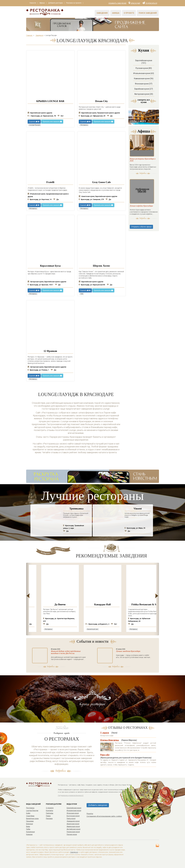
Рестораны (30, 808)
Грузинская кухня (73, 832)
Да (110, 116)
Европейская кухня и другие (40, 113)
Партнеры (50, 813)
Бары (28, 826)
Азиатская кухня (73, 824)
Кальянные (30, 832)
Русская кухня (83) (144, 68)
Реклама (49, 819)
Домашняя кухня (73, 821)
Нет (60, 116)
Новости (33, 3)
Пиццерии (30, 821)
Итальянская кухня (74, 811)
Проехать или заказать (52, 122)
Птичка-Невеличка (110, 740)
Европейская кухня (74, 808)
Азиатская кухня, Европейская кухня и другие (98, 196)
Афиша (43, 3)
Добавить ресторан (56, 3)
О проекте (129, 13)
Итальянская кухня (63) (144, 73)
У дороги (105, 733)
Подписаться (150, 3)
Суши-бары (30, 816)
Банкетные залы (32, 819)
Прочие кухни (72, 834)
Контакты (50, 811)
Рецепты (90, 814)
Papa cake (105, 755)
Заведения (102, 13)
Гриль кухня (71, 819)
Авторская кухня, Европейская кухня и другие (47, 282)
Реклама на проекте (75, 3)
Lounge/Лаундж (32, 811)
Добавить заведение (117, 3)
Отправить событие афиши (141, 233)
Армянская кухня (73, 826)
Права (48, 816)
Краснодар (134, 3)
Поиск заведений (148, 13)
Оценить (34, 122)
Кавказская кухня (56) (144, 79)
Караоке (29, 834)
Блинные (30, 824)
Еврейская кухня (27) (144, 89)
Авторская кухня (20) (144, 94)
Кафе (28, 813)
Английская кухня (74, 829)
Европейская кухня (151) (144, 62)
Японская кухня (73, 813)
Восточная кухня (73, 816)
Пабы (28, 829)
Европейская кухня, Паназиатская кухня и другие (99, 113)
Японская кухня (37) (144, 84)
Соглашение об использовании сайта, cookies (104, 816)
